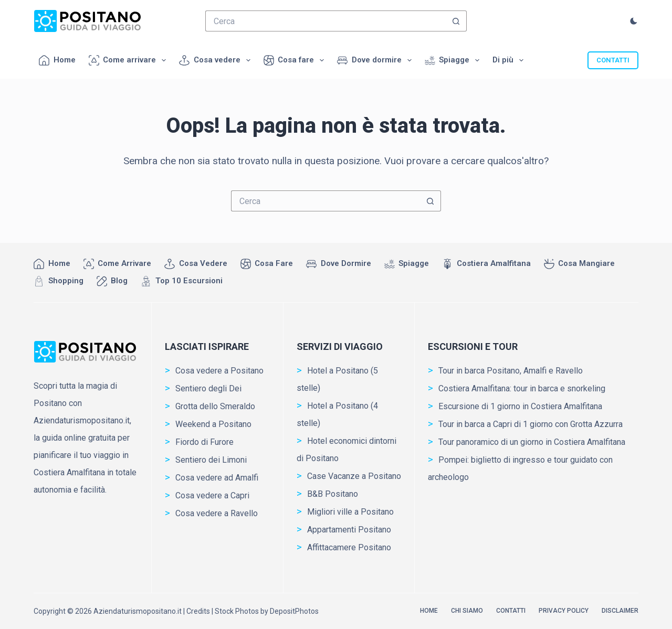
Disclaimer (620, 611)
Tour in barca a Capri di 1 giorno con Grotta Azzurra (531, 424)
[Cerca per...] (325, 21)
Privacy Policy (564, 611)
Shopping (59, 281)
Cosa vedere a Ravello (217, 513)
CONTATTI (613, 60)
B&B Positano (333, 494)
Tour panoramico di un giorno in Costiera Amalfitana (532, 442)
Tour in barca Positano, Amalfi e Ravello (511, 371)
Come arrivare (130, 60)
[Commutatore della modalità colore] (634, 21)
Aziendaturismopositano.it (138, 611)
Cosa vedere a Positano (219, 371)
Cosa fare (296, 60)
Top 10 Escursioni (182, 281)
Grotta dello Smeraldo (215, 406)
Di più (510, 60)
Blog (112, 281)
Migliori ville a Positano (350, 512)
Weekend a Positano (213, 424)
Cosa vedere (217, 60)
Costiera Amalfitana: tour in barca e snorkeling (522, 388)
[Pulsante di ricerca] (456, 21)
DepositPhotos (294, 611)
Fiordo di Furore (204, 442)
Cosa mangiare (580, 264)
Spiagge (454, 60)
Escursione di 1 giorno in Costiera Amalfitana (520, 406)
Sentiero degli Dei (208, 388)
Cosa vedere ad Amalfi (217, 478)
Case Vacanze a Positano (354, 476)
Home (57, 60)
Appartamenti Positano (349, 530)
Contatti (511, 611)
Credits (198, 611)
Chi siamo (467, 611)
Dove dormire (376, 60)
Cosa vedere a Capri (212, 495)
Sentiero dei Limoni (211, 460)
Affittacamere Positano (349, 547)
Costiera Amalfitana (486, 264)
